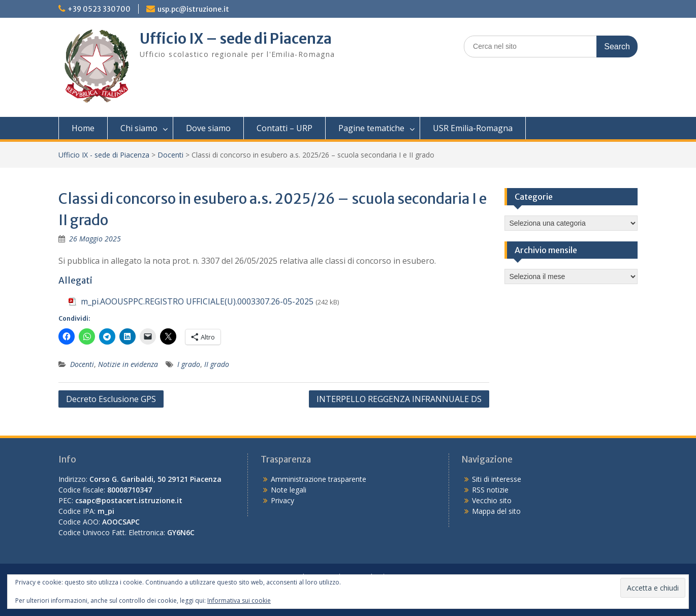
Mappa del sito (496, 511)
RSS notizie (490, 490)
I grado (189, 364)
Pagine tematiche (371, 128)
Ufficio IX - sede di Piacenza (104, 155)
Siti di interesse (497, 479)
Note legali (289, 490)
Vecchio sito (492, 500)
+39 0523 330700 (99, 9)
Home (83, 128)
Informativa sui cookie (239, 600)
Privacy (282, 500)
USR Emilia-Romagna (473, 128)
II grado (217, 364)
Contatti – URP (284, 128)
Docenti (170, 155)
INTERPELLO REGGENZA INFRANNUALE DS (399, 399)
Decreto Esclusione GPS (111, 399)
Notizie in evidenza (128, 364)
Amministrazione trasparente (319, 479)
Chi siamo (139, 128)
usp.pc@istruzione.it (193, 9)
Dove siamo (208, 128)
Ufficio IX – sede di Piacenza (236, 39)
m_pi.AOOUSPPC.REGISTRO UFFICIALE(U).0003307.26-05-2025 (197, 301)
